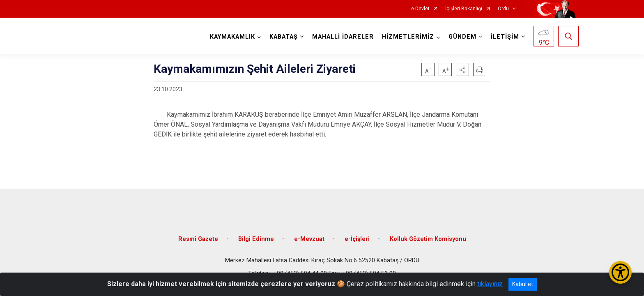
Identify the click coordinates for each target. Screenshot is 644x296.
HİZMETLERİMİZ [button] (407, 37)
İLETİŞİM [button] (504, 37)
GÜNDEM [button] (462, 37)
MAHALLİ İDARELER (342, 37)
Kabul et (523, 284)
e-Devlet (420, 9)
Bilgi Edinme (256, 235)
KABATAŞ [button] (283, 37)
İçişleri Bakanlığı (464, 9)
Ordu (503, 9)
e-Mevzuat (309, 235)
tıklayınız (490, 284)
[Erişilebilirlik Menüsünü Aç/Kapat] (620, 272)
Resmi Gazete (198, 235)
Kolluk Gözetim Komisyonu (428, 235)
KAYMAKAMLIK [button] (232, 37)
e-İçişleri (357, 235)
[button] (462, 69)
